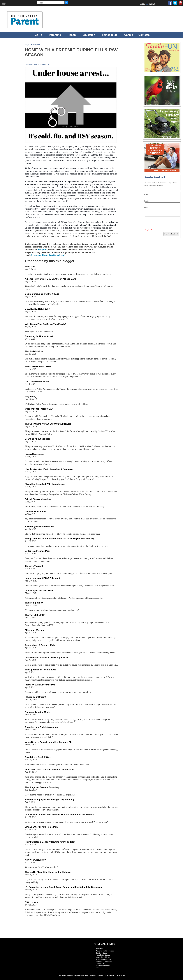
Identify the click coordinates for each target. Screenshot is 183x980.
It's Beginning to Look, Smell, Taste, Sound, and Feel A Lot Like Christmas (63, 887)
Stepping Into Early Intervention (41, 727)
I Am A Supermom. (35, 454)
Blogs (27, 45)
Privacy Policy (109, 975)
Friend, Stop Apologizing (38, 499)
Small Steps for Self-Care (38, 757)
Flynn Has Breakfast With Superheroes (45, 484)
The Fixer (30, 267)
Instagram (42, 250)
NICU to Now (32, 902)
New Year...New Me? (35, 860)
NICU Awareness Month (37, 381)
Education (89, 35)
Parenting (55, 35)
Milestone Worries (34, 630)
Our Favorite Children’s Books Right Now (46, 657)
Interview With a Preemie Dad (40, 685)
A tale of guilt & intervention (39, 526)
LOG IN (142, 4)
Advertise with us (103, 957)
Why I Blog (31, 396)
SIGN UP (152, 4)
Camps (129, 35)
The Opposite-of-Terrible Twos (41, 670)
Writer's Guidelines (103, 959)
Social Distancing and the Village (42, 294)
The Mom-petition (34, 603)
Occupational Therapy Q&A (39, 409)
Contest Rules (101, 953)
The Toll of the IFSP (35, 615)
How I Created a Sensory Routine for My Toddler (50, 842)
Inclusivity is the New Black (39, 591)
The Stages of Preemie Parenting (42, 787)
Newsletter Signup (103, 955)
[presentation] (162, 223)
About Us (100, 949)
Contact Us (100, 963)
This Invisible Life (34, 351)
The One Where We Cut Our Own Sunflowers (48, 424)
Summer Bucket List (35, 511)
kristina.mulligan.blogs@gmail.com (48, 255)
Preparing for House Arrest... (40, 336)
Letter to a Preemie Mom (38, 551)
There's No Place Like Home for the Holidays (48, 872)
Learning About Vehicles (38, 439)
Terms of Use (121, 975)
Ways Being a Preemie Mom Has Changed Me (48, 742)
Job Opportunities (103, 966)
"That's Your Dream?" (36, 697)
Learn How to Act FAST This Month (43, 578)
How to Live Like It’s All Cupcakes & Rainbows (49, 469)
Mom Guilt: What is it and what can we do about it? (51, 769)
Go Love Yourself (34, 566)
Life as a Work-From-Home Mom (42, 827)
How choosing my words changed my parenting (50, 799)
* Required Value (149, 230)
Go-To (38, 35)
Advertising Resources (105, 951)
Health (72, 35)
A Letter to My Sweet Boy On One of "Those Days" (51, 279)
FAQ (98, 968)
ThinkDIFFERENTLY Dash (38, 366)
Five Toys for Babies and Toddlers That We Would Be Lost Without (59, 815)
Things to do (110, 35)
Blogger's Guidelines (104, 961)
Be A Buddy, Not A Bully (37, 309)
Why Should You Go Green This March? (46, 324)
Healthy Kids (36, 45)
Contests (144, 35)
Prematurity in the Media (38, 712)
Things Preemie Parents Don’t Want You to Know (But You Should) (59, 539)
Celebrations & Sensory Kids (40, 645)
